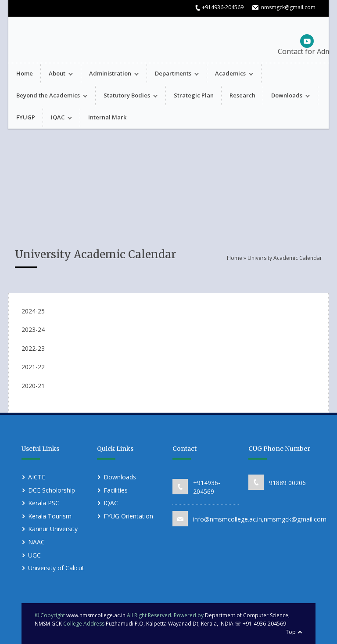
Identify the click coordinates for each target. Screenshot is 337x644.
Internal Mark (107, 117)
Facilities (116, 490)
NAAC (36, 542)
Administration (110, 74)
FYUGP (26, 117)
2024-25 (33, 311)
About (57, 74)
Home (25, 73)
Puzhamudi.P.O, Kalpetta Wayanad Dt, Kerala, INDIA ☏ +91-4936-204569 (196, 624)
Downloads (287, 96)
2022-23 (33, 348)
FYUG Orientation (128, 516)
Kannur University (53, 529)
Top (291, 632)
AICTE (37, 477)
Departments (173, 74)
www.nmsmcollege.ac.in (96, 615)
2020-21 (33, 386)
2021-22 (33, 367)
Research (242, 95)
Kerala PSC (44, 503)
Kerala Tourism (50, 516)
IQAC (57, 118)
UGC (34, 555)
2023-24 (33, 329)
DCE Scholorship (52, 490)
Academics (230, 74)
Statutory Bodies (127, 96)
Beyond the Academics (48, 96)
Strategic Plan (194, 95)
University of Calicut (56, 568)
